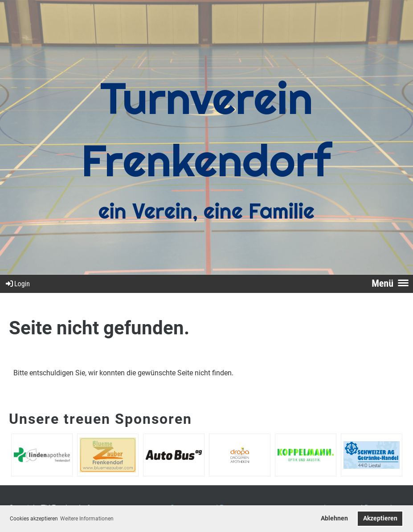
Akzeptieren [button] (380, 518)
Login (17, 284)
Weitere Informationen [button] (87, 519)
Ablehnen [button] (334, 518)
